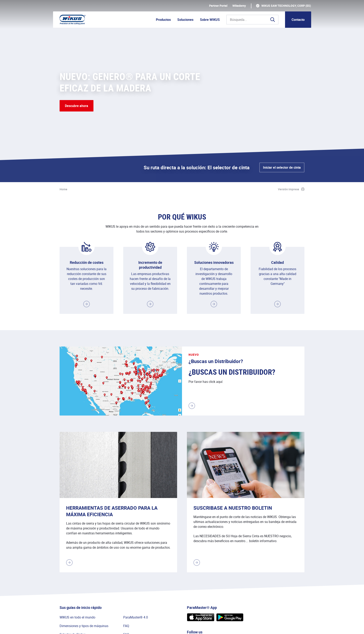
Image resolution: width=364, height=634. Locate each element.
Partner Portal (218, 6)
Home (63, 189)
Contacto (298, 20)
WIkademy (239, 6)
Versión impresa (289, 189)
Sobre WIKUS (210, 20)
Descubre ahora (77, 106)
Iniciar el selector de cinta (282, 167)
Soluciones (185, 20)
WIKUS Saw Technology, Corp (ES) (286, 6)
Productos (163, 20)
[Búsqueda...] (252, 20)
